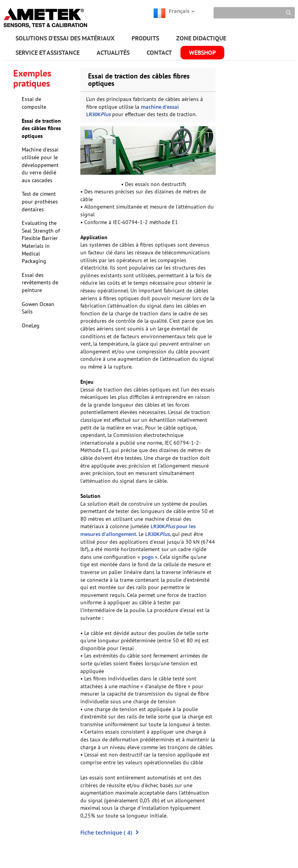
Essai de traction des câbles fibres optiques (41, 128)
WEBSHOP (202, 52)
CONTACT (159, 52)
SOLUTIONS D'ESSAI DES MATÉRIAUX (65, 38)
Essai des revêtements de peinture (40, 283)
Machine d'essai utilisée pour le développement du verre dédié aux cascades (40, 165)
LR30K (157, 534)
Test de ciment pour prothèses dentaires (40, 201)
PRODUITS (145, 38)
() (109, 832)
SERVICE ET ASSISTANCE (48, 52)
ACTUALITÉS (113, 52)
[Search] (254, 13)
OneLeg (31, 325)
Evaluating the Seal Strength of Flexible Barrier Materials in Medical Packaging (41, 242)
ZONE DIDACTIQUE (201, 38)
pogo (148, 557)
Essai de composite (34, 103)
